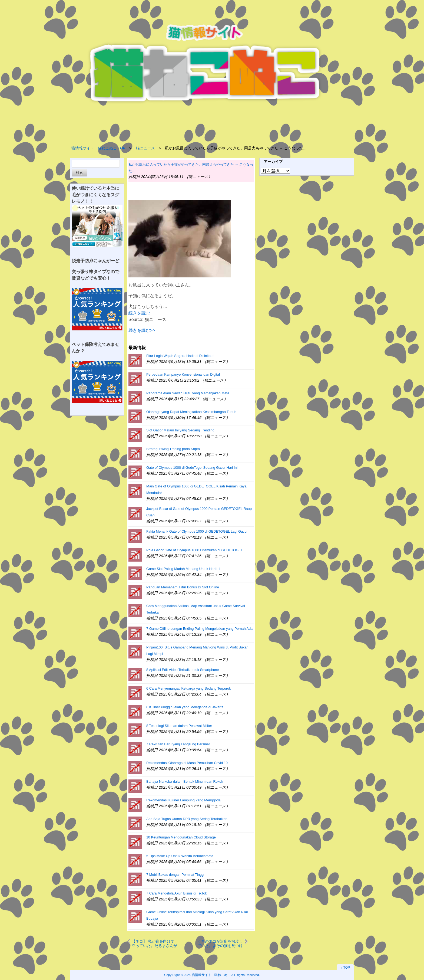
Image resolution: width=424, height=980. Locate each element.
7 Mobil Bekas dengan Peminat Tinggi (175, 875)
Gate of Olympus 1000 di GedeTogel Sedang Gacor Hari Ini (192, 468)
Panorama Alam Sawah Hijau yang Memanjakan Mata (188, 393)
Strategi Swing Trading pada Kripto (173, 449)
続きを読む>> (142, 330)
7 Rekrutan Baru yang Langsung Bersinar (178, 744)
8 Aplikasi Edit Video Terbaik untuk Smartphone (183, 670)
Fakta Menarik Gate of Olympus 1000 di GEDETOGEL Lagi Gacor (197, 531)
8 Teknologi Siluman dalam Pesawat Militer (179, 726)
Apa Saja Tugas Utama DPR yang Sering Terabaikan (187, 819)
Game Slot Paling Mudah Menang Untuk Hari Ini (183, 569)
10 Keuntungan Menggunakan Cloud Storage (181, 837)
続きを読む (139, 313)
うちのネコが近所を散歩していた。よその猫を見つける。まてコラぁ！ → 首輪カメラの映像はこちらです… (220, 943)
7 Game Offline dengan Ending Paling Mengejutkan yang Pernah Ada (199, 629)
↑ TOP (345, 968)
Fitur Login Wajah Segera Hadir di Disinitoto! (180, 356)
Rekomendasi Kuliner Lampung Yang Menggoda (183, 800)
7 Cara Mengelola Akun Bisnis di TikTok (177, 893)
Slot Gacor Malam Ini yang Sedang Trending (180, 430)
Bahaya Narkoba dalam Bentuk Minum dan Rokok (185, 781)
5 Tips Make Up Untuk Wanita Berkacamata (180, 856)
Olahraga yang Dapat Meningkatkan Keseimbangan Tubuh (191, 412)
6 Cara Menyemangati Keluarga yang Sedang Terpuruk (189, 688)
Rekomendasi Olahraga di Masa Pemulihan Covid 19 (187, 763)
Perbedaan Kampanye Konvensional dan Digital (183, 374)
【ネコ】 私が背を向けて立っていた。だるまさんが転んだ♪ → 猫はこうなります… (155, 943)
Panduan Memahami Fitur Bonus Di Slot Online (183, 587)
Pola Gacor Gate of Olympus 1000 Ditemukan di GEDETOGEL (195, 550)
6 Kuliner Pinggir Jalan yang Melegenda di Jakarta (185, 707)
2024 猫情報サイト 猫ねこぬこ (207, 975)
